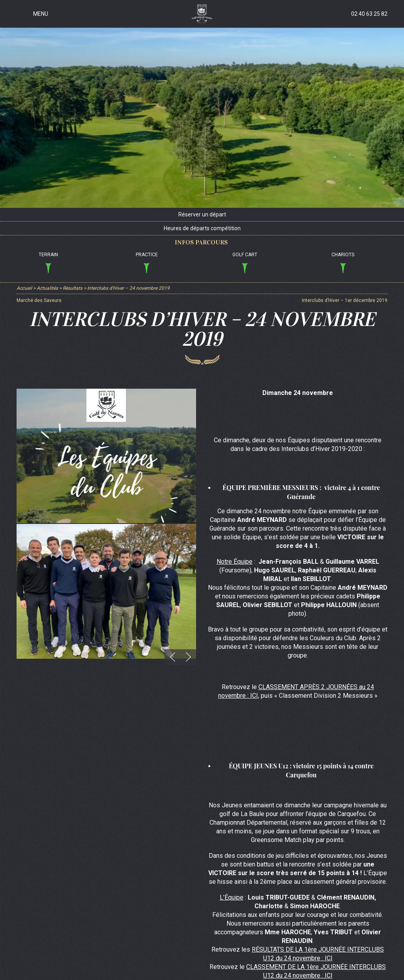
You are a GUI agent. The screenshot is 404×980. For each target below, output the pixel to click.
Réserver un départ (202, 214)
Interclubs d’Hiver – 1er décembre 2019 (345, 300)
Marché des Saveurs (39, 300)
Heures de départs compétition (202, 228)
